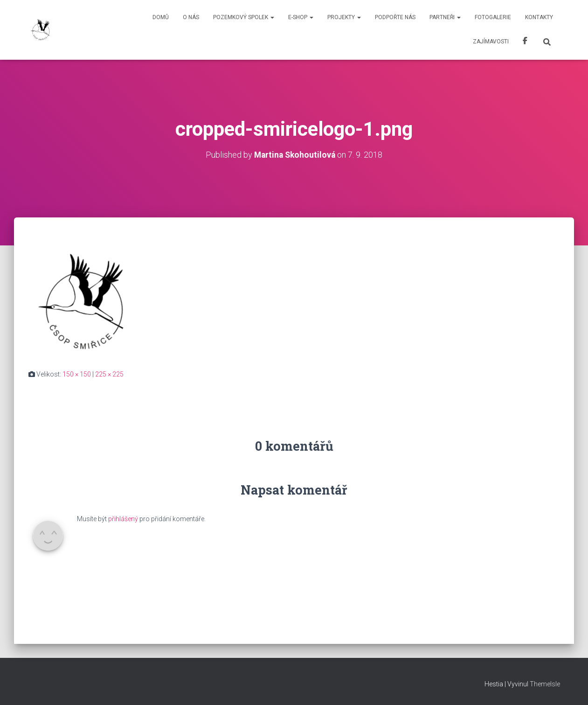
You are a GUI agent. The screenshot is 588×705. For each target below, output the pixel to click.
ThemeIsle (545, 684)
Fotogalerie (493, 17)
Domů (161, 17)
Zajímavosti (491, 42)
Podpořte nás (395, 17)
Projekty (344, 17)
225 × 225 (109, 374)
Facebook (525, 42)
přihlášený (123, 519)
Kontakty (539, 17)
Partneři (445, 17)
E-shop (301, 17)
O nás (191, 17)
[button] (272, 17)
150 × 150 (77, 374)
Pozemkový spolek (244, 17)
